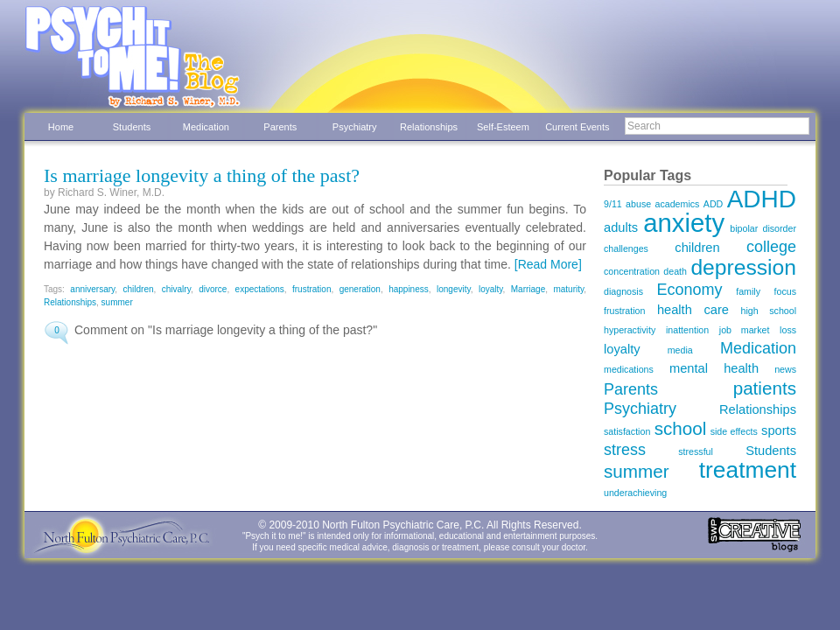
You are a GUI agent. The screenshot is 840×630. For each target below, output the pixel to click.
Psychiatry (355, 127)
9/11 (613, 204)
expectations (260, 289)
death (675, 271)
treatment (748, 470)
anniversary (92, 289)
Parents (280, 127)
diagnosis (623, 291)
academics (678, 204)
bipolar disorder (763, 228)
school (681, 428)
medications (629, 369)
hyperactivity (630, 330)
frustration (311, 289)
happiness (409, 289)
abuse (638, 204)
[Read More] (548, 264)
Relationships (429, 127)
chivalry (176, 289)
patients (765, 388)
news (785, 369)
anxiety (684, 223)
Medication (206, 127)
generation (360, 289)
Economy (690, 290)
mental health (714, 368)
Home (61, 127)
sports (779, 430)
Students (132, 127)
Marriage (528, 289)
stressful (696, 451)
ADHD (762, 199)
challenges (626, 248)
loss (788, 330)
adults (621, 227)
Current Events (577, 127)
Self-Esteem (503, 127)
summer (117, 302)
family (748, 291)
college (771, 247)
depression (743, 267)
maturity (568, 289)
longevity (454, 289)
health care (693, 310)
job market (745, 330)
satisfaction (627, 431)
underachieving (635, 493)
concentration (632, 271)
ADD (714, 204)
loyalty (491, 289)
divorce (213, 289)
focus (785, 291)
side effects (734, 431)
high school (769, 311)
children (139, 289)
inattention (687, 330)
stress (625, 450)
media (680, 350)
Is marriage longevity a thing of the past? (202, 175)
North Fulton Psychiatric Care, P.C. (403, 525)
